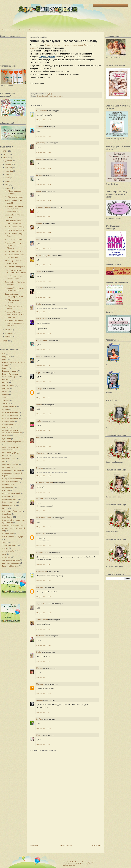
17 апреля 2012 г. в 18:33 (44, 613)
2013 (5, 154)
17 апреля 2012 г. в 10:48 (44, 333)
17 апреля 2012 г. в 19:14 (44, 629)
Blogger (92, 862)
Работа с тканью (9, 505)
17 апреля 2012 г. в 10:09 (44, 281)
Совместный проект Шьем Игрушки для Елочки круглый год (14, 528)
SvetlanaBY (41, 636)
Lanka (39, 304)
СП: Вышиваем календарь (13, 537)
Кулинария (6, 439)
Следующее (34, 845)
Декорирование (8, 386)
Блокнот (5, 368)
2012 (5, 158)
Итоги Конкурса (8, 424)
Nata (38, 239)
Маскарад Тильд (9, 458)
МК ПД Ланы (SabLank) (14, 251)
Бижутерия (7, 357)
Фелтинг (5, 548)
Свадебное (7, 514)
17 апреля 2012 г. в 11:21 (44, 349)
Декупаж (6, 389)
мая (7, 185)
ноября (8, 164)
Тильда (5, 542)
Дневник (6, 394)
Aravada (40, 127)
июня (8, 181)
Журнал (5, 397)
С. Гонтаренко (42, 340)
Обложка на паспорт (10, 482)
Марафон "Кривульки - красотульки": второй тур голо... (14, 323)
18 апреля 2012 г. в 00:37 (44, 712)
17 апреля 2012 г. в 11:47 (44, 382)
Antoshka (40, 159)
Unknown (40, 534)
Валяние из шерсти (10, 371)
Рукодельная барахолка (37, 30)
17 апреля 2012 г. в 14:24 (44, 511)
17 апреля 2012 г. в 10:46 (44, 312)
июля (8, 178)
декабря (9, 161)
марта (8, 330)
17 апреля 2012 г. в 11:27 (44, 366)
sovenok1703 (42, 111)
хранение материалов (11, 560)
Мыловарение (8, 467)
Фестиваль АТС (8, 551)
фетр (4, 554)
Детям (5, 391)
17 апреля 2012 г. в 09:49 (44, 233)
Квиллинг (6, 427)
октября (9, 168)
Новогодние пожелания (11, 470)
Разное (5, 508)
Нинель (39, 223)
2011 (5, 341)
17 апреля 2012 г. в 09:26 (44, 200)
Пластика (6, 496)
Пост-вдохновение (9, 502)
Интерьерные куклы (10, 418)
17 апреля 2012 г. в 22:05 (44, 693)
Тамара (39, 389)
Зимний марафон (9, 406)
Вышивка (6, 380)
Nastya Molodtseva (44, 518)
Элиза (39, 272)
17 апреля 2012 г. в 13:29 (44, 476)
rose (38, 437)
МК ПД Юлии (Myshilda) (14, 230)
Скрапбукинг (7, 517)
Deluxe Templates (85, 864)
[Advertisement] (49, 826)
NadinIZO (40, 499)
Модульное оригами (10, 464)
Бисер (5, 360)
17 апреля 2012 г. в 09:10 (44, 184)
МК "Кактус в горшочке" (14, 239)
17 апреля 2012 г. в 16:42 (44, 546)
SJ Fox (39, 719)
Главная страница (8, 30)
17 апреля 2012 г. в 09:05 (44, 152)
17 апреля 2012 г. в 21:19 (44, 677)
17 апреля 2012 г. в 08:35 (44, 120)
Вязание (6, 383)
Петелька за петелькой (11, 493)
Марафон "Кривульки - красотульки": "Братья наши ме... (15, 314)
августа (8, 174)
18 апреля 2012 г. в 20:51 (44, 744)
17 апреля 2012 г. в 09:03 (44, 136)
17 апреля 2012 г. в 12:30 (44, 430)
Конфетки (6, 436)
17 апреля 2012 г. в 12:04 (44, 398)
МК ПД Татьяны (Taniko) (14, 227)
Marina (39, 668)
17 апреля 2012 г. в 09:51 (44, 249)
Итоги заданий (8, 421)
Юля (38, 735)
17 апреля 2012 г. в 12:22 (44, 414)
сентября (9, 171)
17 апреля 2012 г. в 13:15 (44, 446)
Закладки (6, 403)
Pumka (39, 405)
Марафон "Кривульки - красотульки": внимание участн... (14, 209)
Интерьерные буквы (10, 412)
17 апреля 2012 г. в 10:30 (44, 297)
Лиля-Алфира (42, 453)
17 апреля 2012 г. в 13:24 (44, 461)
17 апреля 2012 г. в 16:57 (44, 581)
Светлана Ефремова (45, 483)
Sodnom (40, 468)
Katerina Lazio (42, 553)
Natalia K (40, 356)
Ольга (39, 191)
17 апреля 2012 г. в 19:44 (44, 645)
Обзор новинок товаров (12, 479)
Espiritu (39, 373)
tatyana (39, 175)
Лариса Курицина (44, 604)
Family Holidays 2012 (10, 566)
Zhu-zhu (40, 288)
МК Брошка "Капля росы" (15, 267)
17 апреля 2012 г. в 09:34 (44, 217)
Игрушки (6, 409)
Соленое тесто (8, 534)
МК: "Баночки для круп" (14, 197)
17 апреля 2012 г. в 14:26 (44, 527)
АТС (4, 354)
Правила (22, 30)
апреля (8, 188)
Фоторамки (7, 557)
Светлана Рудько (43, 256)
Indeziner (72, 866)
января (8, 337)
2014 (5, 151)
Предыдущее (97, 845)
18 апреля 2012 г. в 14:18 (44, 728)
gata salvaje (41, 143)
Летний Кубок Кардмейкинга (13, 442)
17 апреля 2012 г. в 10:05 (44, 265)
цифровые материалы (11, 563)
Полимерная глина (10, 499)
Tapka (39, 421)
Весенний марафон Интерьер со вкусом (50, 96)
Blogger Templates (68, 864)
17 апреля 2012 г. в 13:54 (44, 492)
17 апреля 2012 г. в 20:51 (44, 661)
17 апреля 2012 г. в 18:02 (44, 597)
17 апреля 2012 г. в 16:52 (44, 565)
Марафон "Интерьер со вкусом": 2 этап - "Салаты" (14, 245)
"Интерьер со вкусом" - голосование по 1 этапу (63, 41)
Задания (6, 400)
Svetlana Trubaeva (44, 207)
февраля (9, 333)
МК (3, 461)
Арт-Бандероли (77, 862)
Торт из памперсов (10, 545)
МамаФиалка (42, 319)
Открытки (6, 490)
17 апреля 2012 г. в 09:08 (44, 168)
